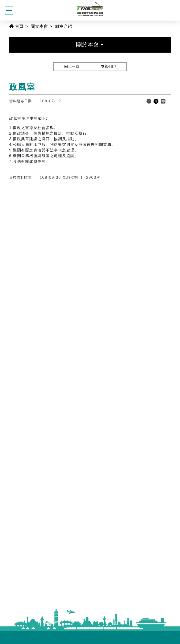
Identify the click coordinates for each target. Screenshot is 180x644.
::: (7, 26)
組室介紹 (64, 26)
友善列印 (108, 66)
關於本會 (39, 26)
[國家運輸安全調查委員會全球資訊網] (90, 9)
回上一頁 (72, 66)
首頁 (16, 26)
